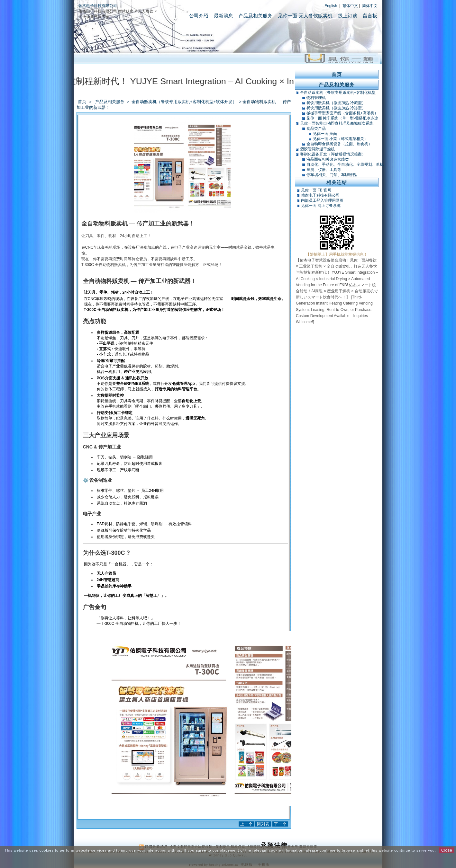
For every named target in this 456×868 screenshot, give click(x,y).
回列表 (263, 824)
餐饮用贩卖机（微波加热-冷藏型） (336, 103)
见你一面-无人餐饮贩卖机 (305, 16)
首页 (82, 102)
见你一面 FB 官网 (316, 190)
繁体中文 (350, 6)
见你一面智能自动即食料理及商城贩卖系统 (337, 123)
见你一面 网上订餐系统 (321, 206)
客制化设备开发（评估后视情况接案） (333, 154)
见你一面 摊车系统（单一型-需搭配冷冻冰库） (342, 118)
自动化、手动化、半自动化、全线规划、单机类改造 (345, 164)
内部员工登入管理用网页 (322, 200)
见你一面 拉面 (325, 134)
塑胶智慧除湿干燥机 (317, 149)
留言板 (370, 16)
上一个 (246, 824)
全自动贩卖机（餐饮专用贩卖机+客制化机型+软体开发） (185, 102)
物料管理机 (316, 98)
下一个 (280, 824)
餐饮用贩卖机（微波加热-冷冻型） (336, 108)
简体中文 (370, 6)
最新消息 (223, 16)
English (331, 6)
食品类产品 (316, 128)
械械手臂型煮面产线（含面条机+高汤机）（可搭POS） (342, 113)
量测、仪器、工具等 (324, 170)
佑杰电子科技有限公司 (98, 6)
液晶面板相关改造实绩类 (328, 159)
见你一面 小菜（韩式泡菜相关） (340, 139)
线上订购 (348, 16)
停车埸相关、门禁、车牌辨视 (332, 175)
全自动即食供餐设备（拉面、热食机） (339, 144)
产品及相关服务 (255, 16)
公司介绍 (199, 16)
